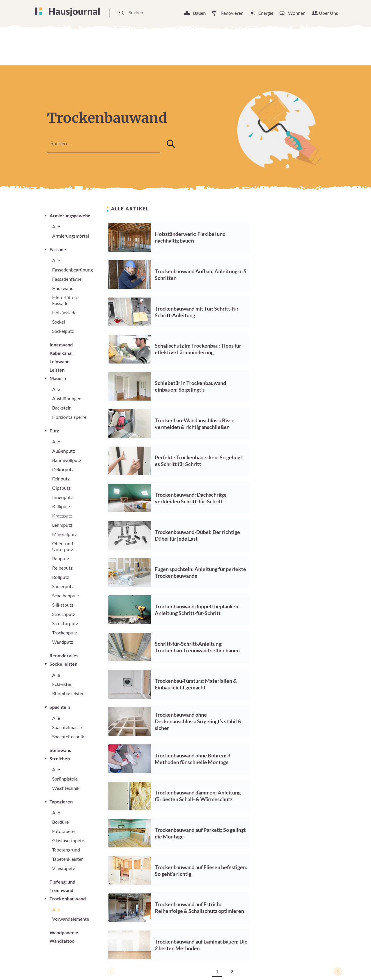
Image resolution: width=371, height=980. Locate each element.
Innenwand (61, 345)
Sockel (59, 322)
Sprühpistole (65, 779)
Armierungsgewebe (70, 215)
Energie (266, 13)
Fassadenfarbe (67, 279)
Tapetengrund (66, 850)
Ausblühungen (67, 398)
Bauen (199, 13)
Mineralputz (64, 534)
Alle (56, 226)
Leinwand (60, 361)
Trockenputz (65, 633)
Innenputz (62, 497)
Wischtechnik (66, 788)
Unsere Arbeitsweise (169, 965)
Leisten (57, 370)
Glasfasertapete (68, 840)
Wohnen (297, 13)
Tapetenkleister (68, 859)
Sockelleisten (63, 664)
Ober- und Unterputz (63, 546)
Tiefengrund (62, 882)
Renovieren (232, 13)
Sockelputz (63, 331)
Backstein (62, 408)
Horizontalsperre (69, 417)
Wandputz (63, 642)
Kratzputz (62, 516)
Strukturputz (65, 623)
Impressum (264, 965)
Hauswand (63, 288)
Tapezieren (61, 802)
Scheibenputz (66, 595)
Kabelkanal (61, 353)
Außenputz (63, 451)
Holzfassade (64, 312)
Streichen (60, 758)
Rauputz (61, 558)
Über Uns (328, 13)
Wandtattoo (62, 941)
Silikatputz (63, 605)
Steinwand (61, 750)
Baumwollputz (67, 460)
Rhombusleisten (68, 693)
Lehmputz (62, 525)
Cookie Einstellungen (222, 965)
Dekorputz (63, 469)
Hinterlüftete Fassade (65, 300)
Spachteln (60, 707)
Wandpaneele (64, 932)
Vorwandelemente (71, 919)
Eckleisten (62, 684)
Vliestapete (64, 868)
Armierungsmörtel (71, 236)
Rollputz (61, 577)
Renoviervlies (64, 655)
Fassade (58, 249)
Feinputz (61, 479)
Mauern (58, 378)
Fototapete (63, 831)
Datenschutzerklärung (307, 965)
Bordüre (60, 822)
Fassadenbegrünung (72, 270)
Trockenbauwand (68, 899)
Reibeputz (62, 568)
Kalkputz (61, 506)
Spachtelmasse (67, 727)
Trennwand (61, 890)
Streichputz (64, 614)
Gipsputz (61, 488)
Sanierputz (63, 586)
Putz (54, 431)
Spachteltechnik (68, 736)
